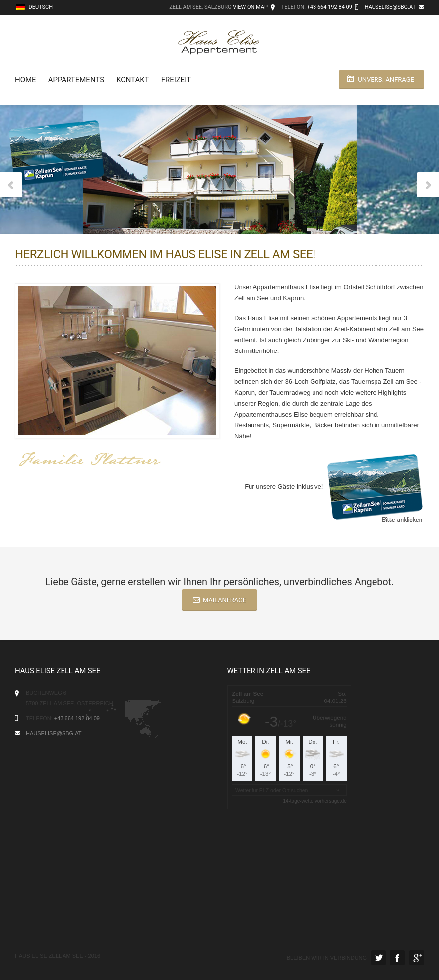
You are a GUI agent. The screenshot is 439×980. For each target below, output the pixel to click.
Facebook (397, 958)
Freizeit (176, 80)
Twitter (378, 958)
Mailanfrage (219, 600)
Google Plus (417, 958)
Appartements (76, 80)
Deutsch (34, 7)
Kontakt (133, 80)
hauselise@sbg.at (390, 7)
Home (26, 80)
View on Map (250, 7)
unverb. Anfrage (386, 80)
